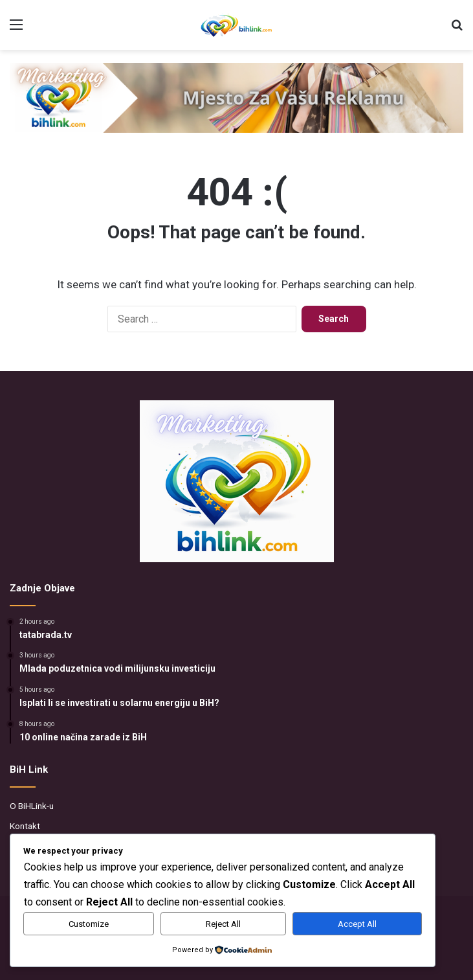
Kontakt (25, 826)
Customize (89, 924)
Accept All (357, 924)
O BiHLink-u (32, 806)
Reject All (223, 924)
